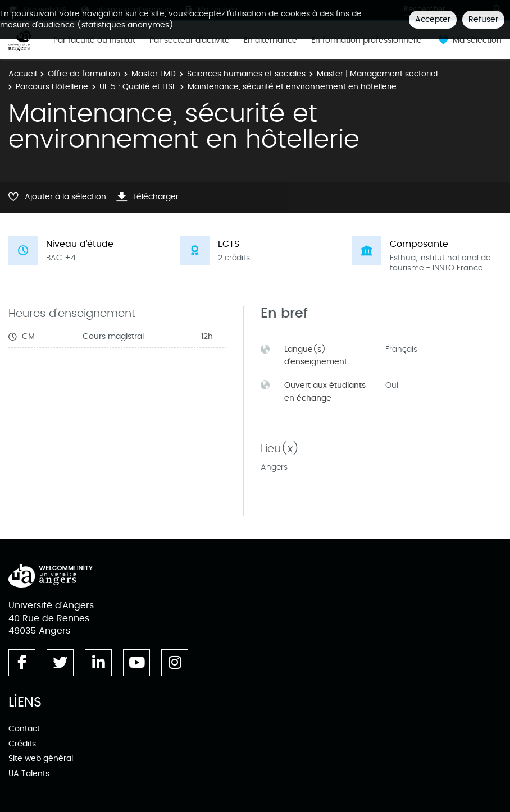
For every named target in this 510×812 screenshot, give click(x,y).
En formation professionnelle (366, 40)
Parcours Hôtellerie (52, 87)
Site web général (41, 758)
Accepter (433, 19)
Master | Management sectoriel (377, 74)
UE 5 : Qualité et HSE (138, 87)
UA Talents (29, 774)
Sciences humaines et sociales (246, 74)
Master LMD (154, 74)
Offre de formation (84, 74)
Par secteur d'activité (190, 40)
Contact (24, 729)
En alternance (270, 40)
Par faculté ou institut (94, 40)
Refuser (483, 19)
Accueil (22, 74)
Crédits (22, 744)
